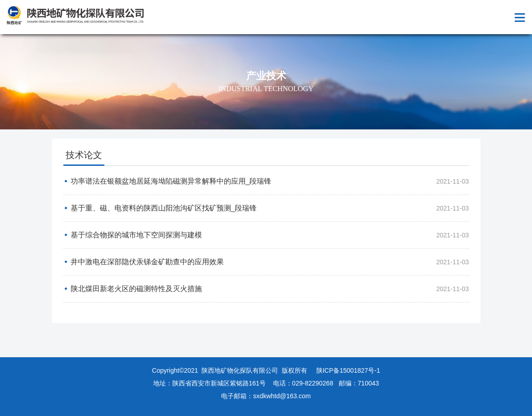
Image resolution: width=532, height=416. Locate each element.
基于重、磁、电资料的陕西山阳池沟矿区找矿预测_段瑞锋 (164, 208)
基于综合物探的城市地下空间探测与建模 (136, 235)
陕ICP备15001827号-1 (348, 370)
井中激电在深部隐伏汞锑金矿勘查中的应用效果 (147, 262)
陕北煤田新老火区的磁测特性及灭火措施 (136, 289)
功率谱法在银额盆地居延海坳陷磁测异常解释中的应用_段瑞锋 (171, 181)
